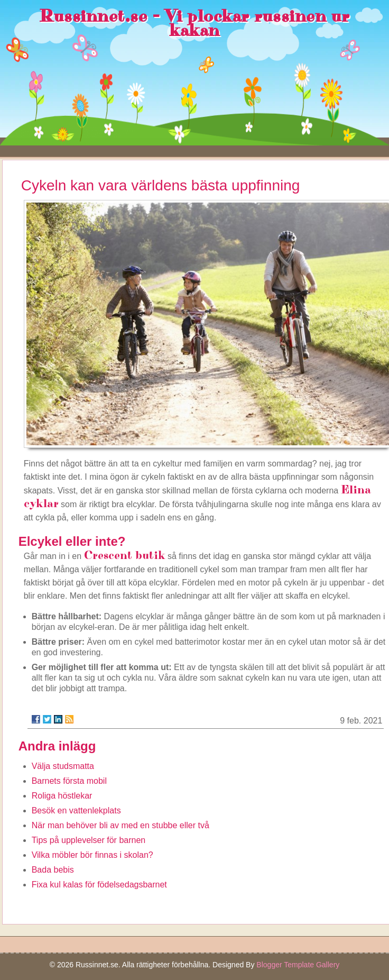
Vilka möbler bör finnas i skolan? (92, 855)
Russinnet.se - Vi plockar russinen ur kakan (195, 24)
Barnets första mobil (69, 781)
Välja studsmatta (63, 766)
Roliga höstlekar (62, 796)
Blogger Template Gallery (298, 965)
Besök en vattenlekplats (76, 810)
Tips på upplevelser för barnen (89, 840)
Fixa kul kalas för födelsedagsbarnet (99, 885)
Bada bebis (53, 870)
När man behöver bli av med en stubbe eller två (121, 825)
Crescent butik (125, 556)
